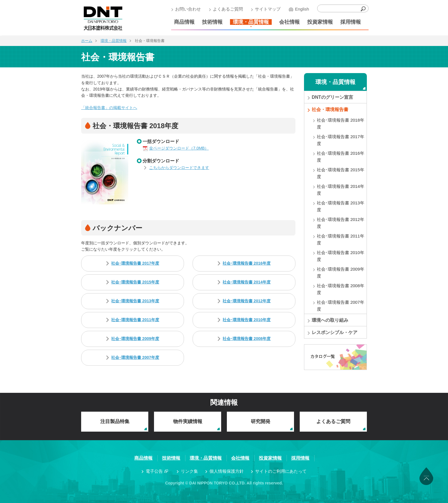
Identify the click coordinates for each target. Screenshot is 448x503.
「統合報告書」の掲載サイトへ (109, 108)
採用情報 (349, 22)
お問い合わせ (187, 9)
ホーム (87, 41)
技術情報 (211, 22)
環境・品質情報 (249, 22)
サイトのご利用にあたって (281, 471)
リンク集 (189, 471)
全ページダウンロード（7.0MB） (179, 148)
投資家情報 (319, 22)
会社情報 (288, 22)
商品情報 (183, 22)
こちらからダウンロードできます (179, 168)
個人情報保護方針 (227, 471)
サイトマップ (266, 9)
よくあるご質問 (226, 9)
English (300, 9)
